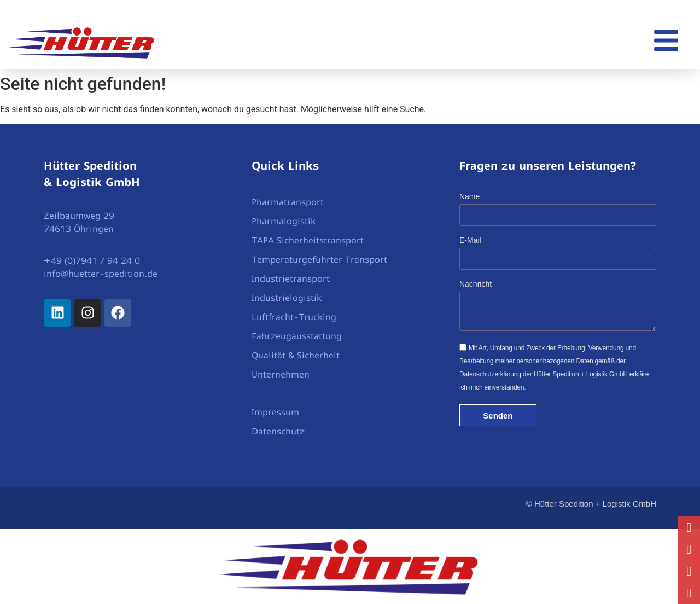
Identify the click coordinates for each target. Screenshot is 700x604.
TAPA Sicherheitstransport (308, 240)
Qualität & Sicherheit (296, 355)
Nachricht (476, 284)
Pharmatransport (288, 202)
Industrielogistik (287, 298)
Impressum (275, 412)
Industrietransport (291, 278)
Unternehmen (281, 374)
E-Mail (470, 240)
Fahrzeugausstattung (297, 336)
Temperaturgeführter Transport (319, 259)
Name (469, 197)
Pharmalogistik (284, 221)
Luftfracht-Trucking (294, 317)
